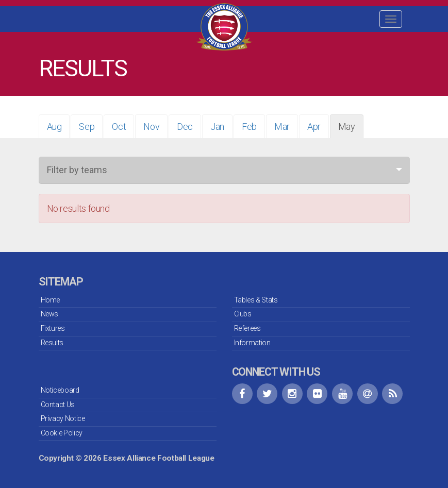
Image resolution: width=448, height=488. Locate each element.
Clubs (243, 314)
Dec (185, 127)
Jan (217, 127)
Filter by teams (77, 170)
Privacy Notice (63, 418)
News (50, 314)
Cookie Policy (62, 433)
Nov (151, 127)
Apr (314, 127)
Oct (119, 127)
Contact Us (58, 405)
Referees (247, 328)
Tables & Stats (256, 300)
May (347, 127)
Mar (282, 127)
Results (52, 343)
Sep (87, 127)
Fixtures (53, 328)
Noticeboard (60, 390)
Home (51, 300)
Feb (249, 127)
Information (252, 343)
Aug (54, 127)
